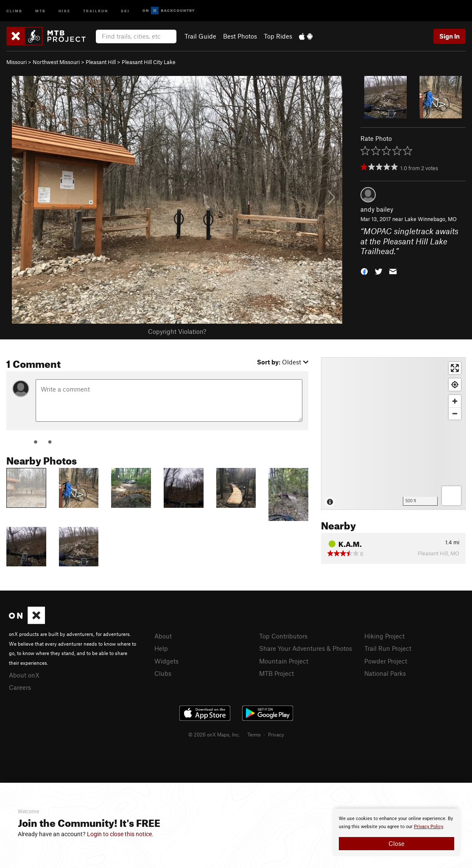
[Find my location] (455, 385)
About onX (24, 675)
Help (161, 648)
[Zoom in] (455, 401)
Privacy (276, 734)
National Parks (385, 673)
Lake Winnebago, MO (431, 219)
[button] (364, 271)
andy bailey (377, 209)
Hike (64, 10)
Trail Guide (200, 36)
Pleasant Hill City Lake (149, 62)
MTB (40, 10)
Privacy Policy (429, 827)
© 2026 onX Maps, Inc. (214, 734)
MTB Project (276, 673)
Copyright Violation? (177, 331)
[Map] (393, 434)
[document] (397, 832)
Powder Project (386, 661)
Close (397, 843)
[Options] (451, 496)
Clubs (163, 673)
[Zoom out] (455, 413)
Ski (125, 10)
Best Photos (240, 36)
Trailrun (96, 10)
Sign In (450, 36)
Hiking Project (384, 636)
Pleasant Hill (101, 62)
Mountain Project (284, 661)
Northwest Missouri (56, 62)
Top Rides (278, 36)
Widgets (166, 661)
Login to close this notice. (120, 834)
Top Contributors (283, 636)
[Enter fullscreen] (455, 368)
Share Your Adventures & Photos (306, 648)
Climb (14, 10)
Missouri (17, 62)
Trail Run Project (388, 648)
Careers (20, 687)
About (163, 636)
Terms (254, 734)
